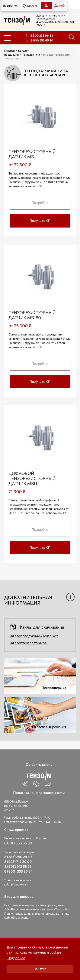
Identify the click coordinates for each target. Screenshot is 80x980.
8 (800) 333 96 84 (18, 871)
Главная (9, 51)
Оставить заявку (39, 764)
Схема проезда (16, 829)
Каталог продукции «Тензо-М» (33, 636)
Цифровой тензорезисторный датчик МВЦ (32, 478)
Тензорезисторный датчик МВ (32, 154)
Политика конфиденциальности (39, 792)
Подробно (40, 203)
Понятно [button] (40, 969)
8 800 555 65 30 (42, 40)
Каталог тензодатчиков (28, 643)
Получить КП (40, 221)
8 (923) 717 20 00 (18, 861)
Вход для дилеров (19, 896)
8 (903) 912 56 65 (18, 866)
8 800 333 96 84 (42, 35)
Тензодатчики (31, 55)
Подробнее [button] (16, 958)
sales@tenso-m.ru (16, 884)
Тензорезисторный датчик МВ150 (32, 315)
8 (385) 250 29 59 (18, 857)
